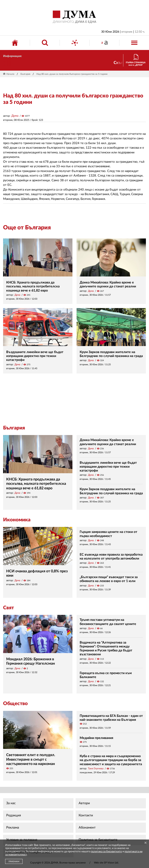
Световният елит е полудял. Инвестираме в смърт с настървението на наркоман (31, 759)
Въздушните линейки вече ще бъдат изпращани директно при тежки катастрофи (35, 356)
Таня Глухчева (96, 768)
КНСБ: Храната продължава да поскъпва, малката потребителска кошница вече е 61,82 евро (33, 286)
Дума (15, 116)
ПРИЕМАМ (14, 862)
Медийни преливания (96, 738)
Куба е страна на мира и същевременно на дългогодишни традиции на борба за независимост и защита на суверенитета (111, 760)
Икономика (17, 520)
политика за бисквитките (106, 852)
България (25, 74)
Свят (8, 608)
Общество (15, 704)
